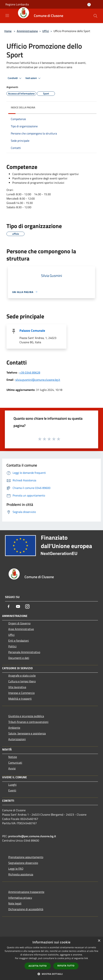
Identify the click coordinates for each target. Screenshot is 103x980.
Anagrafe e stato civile (22, 676)
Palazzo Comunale (32, 331)
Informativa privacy (20, 898)
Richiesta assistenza (21, 874)
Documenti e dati (19, 658)
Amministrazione (27, 31)
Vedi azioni (33, 78)
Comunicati (15, 763)
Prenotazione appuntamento (26, 857)
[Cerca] (95, 16)
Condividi (15, 78)
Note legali (15, 903)
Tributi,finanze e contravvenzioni (28, 722)
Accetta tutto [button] (38, 966)
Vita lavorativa (17, 687)
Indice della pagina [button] (23, 107)
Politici (12, 646)
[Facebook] (9, 606)
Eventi (12, 790)
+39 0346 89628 (30, 372)
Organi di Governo (19, 623)
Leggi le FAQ (16, 869)
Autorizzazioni (17, 739)
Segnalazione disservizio (23, 863)
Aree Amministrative (21, 629)
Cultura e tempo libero (22, 681)
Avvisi (12, 768)
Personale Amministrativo (24, 652)
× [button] (99, 941)
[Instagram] (27, 606)
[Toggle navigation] (7, 16)
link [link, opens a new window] (86, 958)
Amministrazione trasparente (26, 892)
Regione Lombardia (17, 4)
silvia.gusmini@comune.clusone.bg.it (38, 380)
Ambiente (14, 728)
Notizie (13, 757)
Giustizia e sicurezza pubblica (26, 716)
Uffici (46, 31)
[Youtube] (18, 606)
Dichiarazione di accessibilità (26, 909)
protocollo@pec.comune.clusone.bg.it (32, 836)
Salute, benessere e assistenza (27, 733)
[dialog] (51, 958)
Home (8, 31)
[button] (51, 974)
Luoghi (12, 785)
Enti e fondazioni (19, 641)
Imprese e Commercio (21, 693)
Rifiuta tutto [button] (66, 966)
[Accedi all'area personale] (89, 5)
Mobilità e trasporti (20, 699)
